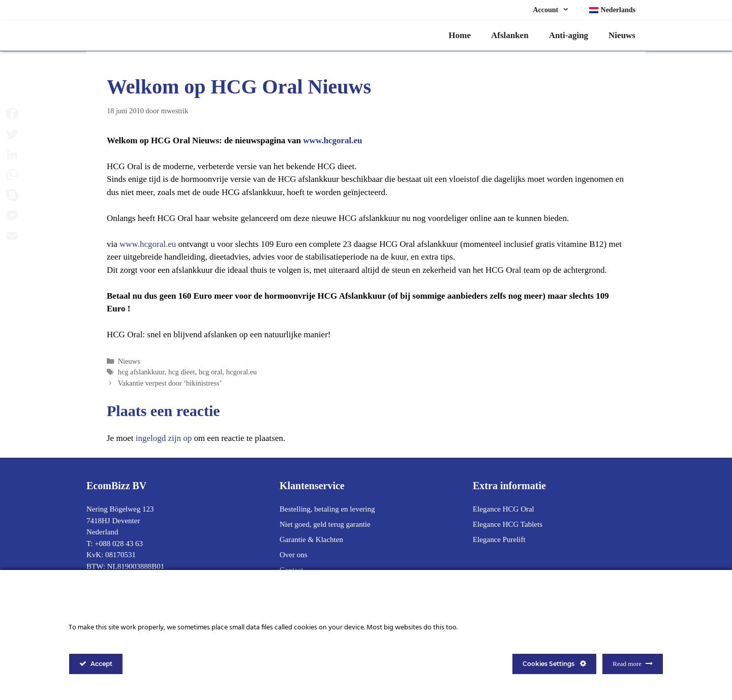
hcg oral (211, 372)
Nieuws (622, 35)
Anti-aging (569, 35)
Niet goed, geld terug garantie (325, 524)
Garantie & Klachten (311, 539)
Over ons (294, 555)
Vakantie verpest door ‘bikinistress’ (170, 383)
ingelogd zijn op (164, 438)
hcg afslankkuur (141, 372)
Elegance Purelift (499, 539)
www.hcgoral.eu (332, 140)
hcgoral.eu (242, 372)
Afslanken (510, 35)
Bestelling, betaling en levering (327, 509)
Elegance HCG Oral (504, 509)
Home (460, 35)
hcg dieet (182, 372)
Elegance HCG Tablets (508, 524)
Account (556, 10)
